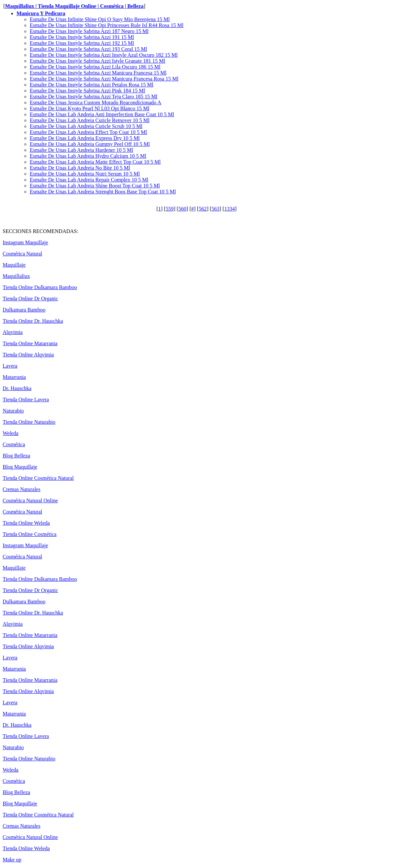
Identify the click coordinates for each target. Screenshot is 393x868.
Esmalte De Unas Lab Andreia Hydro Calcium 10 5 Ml (88, 156)
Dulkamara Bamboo (24, 310)
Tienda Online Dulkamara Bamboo (40, 287)
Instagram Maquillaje (25, 242)
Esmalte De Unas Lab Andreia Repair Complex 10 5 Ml (89, 180)
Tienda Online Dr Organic (30, 299)
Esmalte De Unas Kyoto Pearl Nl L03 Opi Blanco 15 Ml (90, 108)
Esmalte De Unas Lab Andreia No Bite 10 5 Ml (80, 168)
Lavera (10, 366)
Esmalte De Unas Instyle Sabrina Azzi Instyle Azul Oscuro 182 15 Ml (104, 55)
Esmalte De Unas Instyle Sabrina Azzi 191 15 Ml (82, 37)
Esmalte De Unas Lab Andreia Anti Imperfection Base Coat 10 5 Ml (102, 114)
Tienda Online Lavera (26, 400)
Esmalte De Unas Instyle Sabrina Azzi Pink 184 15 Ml (87, 91)
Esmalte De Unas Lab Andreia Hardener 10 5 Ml (81, 150)
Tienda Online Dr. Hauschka (33, 321)
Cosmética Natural (22, 254)
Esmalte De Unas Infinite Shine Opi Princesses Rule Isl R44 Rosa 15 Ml (107, 25)
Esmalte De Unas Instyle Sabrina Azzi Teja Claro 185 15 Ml (94, 97)
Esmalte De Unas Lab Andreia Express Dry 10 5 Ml (85, 138)
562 (203, 209)
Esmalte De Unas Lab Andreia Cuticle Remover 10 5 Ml (90, 120)
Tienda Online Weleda (26, 523)
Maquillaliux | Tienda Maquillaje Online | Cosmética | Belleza (74, 6)
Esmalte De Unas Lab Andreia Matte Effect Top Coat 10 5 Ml (95, 162)
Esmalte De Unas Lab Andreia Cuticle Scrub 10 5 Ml (86, 126)
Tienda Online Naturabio (29, 422)
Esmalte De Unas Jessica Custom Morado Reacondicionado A (96, 102)
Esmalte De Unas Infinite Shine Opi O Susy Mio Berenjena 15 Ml (100, 19)
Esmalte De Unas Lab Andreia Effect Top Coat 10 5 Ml (88, 132)
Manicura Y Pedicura (41, 13)
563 (216, 209)
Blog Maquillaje (20, 467)
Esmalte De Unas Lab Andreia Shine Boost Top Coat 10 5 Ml (95, 186)
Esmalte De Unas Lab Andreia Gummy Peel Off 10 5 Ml (90, 144)
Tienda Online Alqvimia (28, 355)
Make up (12, 860)
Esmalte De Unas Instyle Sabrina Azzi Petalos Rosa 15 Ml (92, 85)
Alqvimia (13, 332)
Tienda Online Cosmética (30, 534)
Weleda (11, 433)
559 (170, 209)
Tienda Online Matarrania (30, 343)
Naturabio (13, 411)
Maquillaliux (16, 276)
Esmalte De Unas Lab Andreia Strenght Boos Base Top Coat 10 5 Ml (103, 192)
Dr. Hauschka (17, 388)
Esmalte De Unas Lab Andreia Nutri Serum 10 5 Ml (85, 174)
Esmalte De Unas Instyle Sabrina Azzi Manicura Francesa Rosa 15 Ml (104, 79)
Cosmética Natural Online (30, 501)
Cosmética (14, 444)
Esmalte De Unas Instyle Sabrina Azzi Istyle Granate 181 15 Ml (98, 61)
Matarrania (14, 377)
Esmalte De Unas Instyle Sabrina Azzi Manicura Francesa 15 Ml (98, 73)
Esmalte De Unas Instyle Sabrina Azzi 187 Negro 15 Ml (89, 31)
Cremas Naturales (21, 489)
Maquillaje (14, 265)
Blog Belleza (16, 456)
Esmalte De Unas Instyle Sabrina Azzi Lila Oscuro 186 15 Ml (95, 67)
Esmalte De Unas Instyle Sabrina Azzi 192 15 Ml (82, 43)
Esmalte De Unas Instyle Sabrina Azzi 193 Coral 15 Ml (88, 49)
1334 (229, 209)
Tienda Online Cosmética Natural (38, 478)
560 (182, 209)
